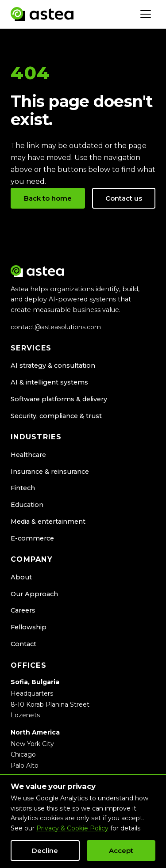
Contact (23, 644)
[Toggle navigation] (146, 14)
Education (27, 505)
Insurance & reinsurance (50, 472)
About (21, 577)
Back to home (48, 198)
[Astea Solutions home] (42, 14)
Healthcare (28, 455)
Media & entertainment (48, 522)
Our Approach (34, 594)
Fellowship (29, 627)
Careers (23, 610)
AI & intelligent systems (49, 382)
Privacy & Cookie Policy (72, 828)
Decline (45, 851)
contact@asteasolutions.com (56, 327)
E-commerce (32, 538)
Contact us (124, 198)
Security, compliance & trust (56, 416)
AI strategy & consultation (53, 365)
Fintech (23, 488)
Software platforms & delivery (59, 399)
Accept (121, 851)
